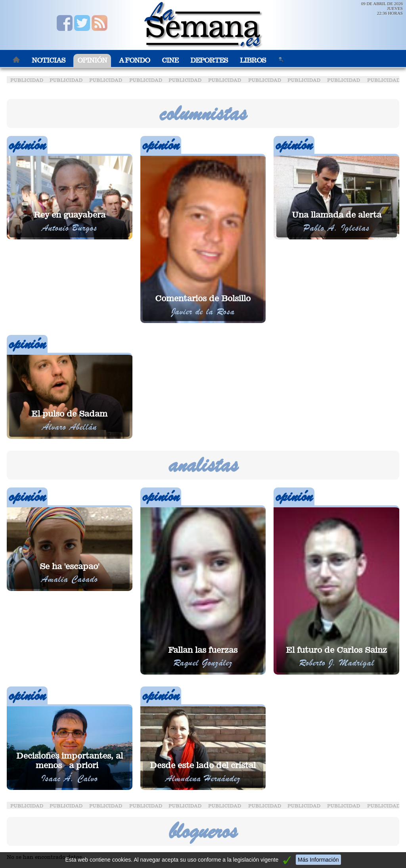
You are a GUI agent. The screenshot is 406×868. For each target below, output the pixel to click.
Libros (253, 60)
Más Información (318, 860)
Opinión (92, 60)
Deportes (209, 60)
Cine (170, 60)
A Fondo (134, 60)
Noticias (49, 60)
